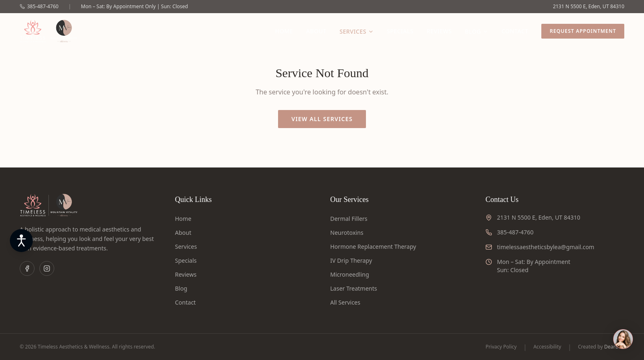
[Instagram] (47, 268)
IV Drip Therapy (351, 260)
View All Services (322, 119)
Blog (477, 31)
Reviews (439, 31)
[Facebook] (27, 268)
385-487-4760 (39, 7)
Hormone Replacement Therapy (373, 246)
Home (284, 31)
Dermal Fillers (349, 219)
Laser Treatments (354, 288)
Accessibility (547, 347)
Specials (400, 31)
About (316, 31)
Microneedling (350, 274)
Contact (515, 31)
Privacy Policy (501, 347)
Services (357, 31)
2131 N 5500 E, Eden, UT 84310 (589, 7)
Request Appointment (583, 31)
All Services (345, 302)
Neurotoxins (347, 233)
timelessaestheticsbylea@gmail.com (546, 247)
